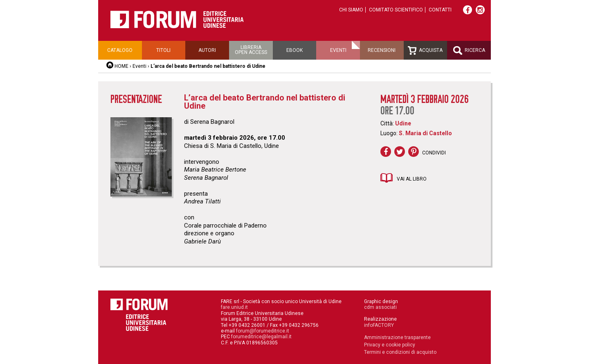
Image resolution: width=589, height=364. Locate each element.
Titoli (163, 50)
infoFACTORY (379, 325)
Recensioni (382, 50)
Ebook (294, 50)
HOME (121, 66)
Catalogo (120, 50)
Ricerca (469, 50)
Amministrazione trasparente (397, 337)
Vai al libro (412, 179)
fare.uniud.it (234, 307)
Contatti (440, 10)
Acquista (425, 50)
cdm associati (380, 307)
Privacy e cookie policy (390, 345)
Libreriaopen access (251, 50)
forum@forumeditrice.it (263, 331)
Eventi (338, 50)
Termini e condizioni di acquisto (400, 352)
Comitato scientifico (396, 10)
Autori (207, 50)
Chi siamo (351, 10)
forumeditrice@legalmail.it (261, 337)
